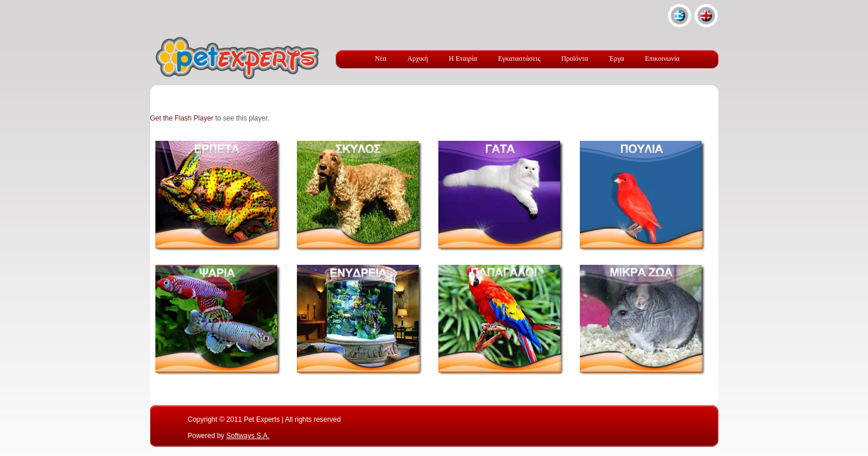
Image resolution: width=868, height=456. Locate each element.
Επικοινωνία (662, 59)
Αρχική (418, 59)
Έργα (616, 59)
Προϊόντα (575, 59)
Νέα (381, 59)
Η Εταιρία (463, 59)
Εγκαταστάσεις (519, 59)
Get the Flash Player (182, 118)
